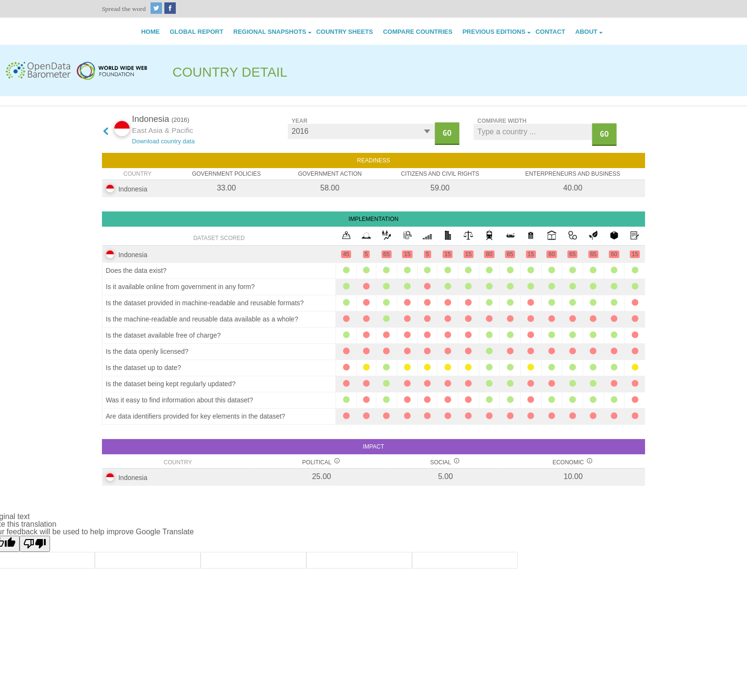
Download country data (163, 141)
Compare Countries (418, 32)
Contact (550, 32)
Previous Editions (494, 32)
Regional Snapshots (270, 32)
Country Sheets (345, 32)
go (447, 133)
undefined (361, 131)
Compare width (502, 121)
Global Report (196, 32)
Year (299, 121)
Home (150, 32)
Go (604, 134)
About (586, 32)
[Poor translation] (35, 544)
